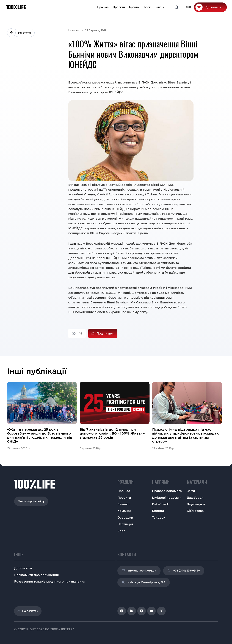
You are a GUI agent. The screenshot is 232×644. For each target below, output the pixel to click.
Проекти (119, 7)
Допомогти (213, 7)
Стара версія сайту (31, 501)
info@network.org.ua (139, 571)
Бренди (134, 7)
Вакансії (124, 504)
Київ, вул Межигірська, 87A (144, 582)
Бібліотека (195, 511)
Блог (147, 7)
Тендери (159, 517)
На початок (28, 611)
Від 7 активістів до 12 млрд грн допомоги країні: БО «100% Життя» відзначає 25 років (112, 433)
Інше (158, 7)
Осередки (125, 517)
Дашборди (195, 498)
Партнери (125, 524)
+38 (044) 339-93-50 (184, 571)
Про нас (103, 7)
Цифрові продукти (167, 498)
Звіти (191, 491)
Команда (124, 511)
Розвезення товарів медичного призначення (50, 581)
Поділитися (106, 333)
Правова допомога (167, 491)
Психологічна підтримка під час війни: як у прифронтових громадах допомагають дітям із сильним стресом (185, 435)
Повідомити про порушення (36, 575)
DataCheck (160, 504)
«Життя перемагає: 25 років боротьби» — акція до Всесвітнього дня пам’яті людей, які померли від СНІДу (40, 435)
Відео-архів (196, 504)
